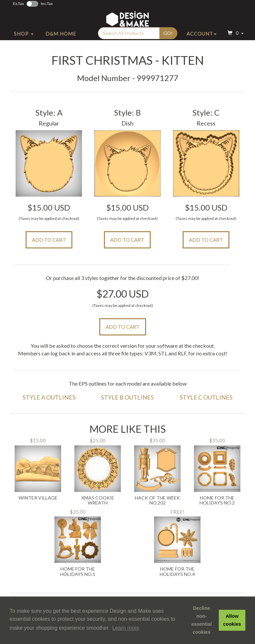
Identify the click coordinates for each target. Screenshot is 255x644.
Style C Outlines (206, 397)
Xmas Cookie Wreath (98, 500)
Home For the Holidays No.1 (78, 571)
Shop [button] (24, 41)
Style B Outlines (127, 397)
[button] (235, 41)
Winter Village (38, 498)
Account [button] (202, 41)
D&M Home (61, 41)
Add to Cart (49, 240)
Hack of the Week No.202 (157, 500)
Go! (168, 40)
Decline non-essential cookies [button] (202, 620)
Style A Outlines (49, 397)
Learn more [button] (126, 628)
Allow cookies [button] (232, 620)
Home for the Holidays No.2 (217, 500)
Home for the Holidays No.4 (177, 571)
